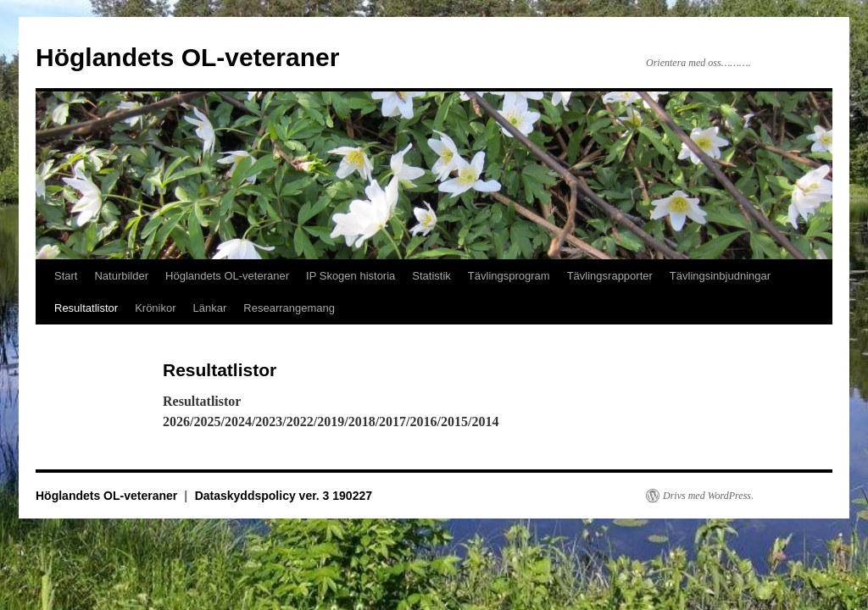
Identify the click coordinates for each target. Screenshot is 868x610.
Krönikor (155, 308)
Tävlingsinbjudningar (720, 276)
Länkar (210, 308)
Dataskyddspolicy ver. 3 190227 (284, 496)
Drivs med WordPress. (708, 496)
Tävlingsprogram (509, 276)
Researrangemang (289, 308)
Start (66, 276)
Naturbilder (121, 276)
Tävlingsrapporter (610, 276)
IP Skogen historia (351, 276)
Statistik (431, 276)
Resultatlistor (86, 308)
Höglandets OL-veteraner (187, 57)
